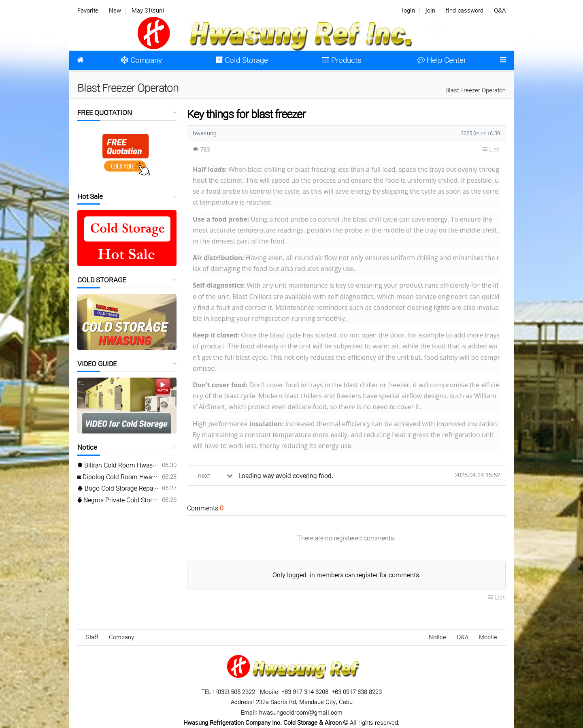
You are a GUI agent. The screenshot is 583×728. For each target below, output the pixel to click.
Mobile (488, 637)
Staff (92, 637)
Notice (87, 447)
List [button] (491, 149)
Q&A (500, 11)
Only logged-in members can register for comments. (347, 575)
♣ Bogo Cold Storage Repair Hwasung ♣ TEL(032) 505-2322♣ (118, 488)
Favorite (88, 11)
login (409, 11)
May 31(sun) (148, 11)
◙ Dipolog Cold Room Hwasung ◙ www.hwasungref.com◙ (118, 477)
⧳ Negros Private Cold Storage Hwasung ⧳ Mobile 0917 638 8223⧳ (118, 500)
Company (121, 637)
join (430, 11)
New (115, 11)
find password (465, 11)
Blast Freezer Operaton (476, 90)
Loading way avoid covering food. (286, 476)
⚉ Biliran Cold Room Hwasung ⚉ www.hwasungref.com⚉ (118, 465)
